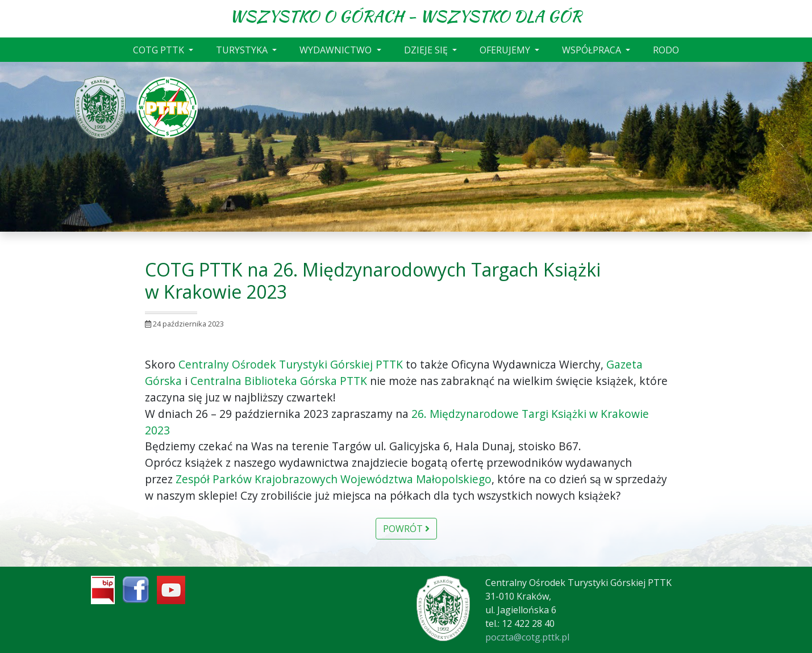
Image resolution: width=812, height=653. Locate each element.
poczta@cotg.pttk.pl (527, 637)
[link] (291, 364)
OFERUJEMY (506, 50)
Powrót (406, 529)
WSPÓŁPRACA (593, 50)
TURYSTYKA (243, 50)
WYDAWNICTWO (337, 50)
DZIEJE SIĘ (427, 50)
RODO (666, 50)
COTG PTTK (160, 50)
